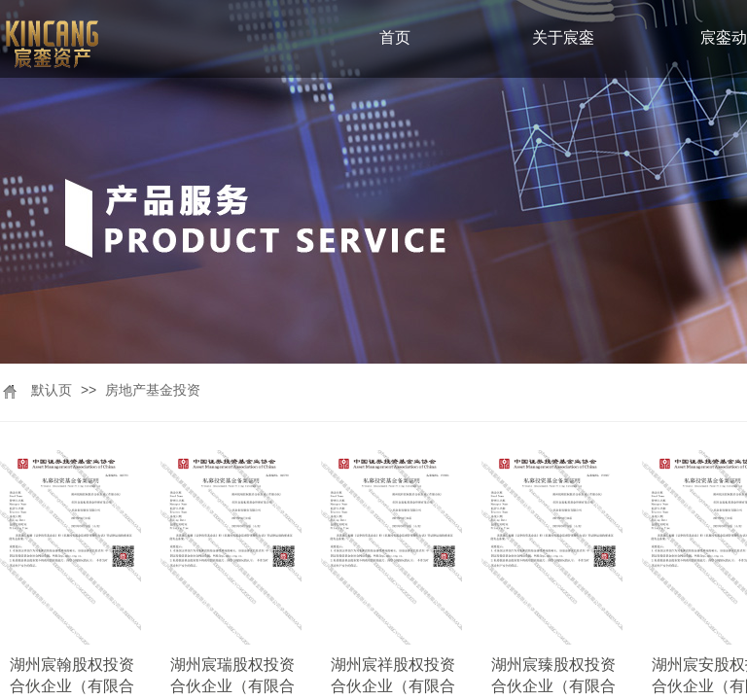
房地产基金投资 (153, 390)
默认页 (52, 390)
